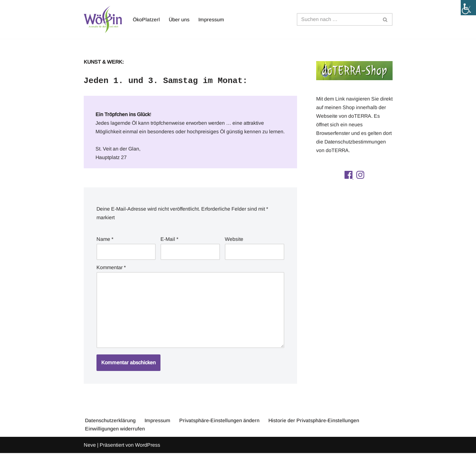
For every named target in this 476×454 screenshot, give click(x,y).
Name (105, 240)
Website (234, 240)
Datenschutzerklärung (110, 421)
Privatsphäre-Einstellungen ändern (220, 421)
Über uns (179, 20)
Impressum (212, 20)
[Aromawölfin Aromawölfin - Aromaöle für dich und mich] (103, 19)
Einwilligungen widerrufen (115, 430)
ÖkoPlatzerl (146, 20)
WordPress (148, 446)
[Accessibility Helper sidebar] (468, 8)
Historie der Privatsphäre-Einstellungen (314, 421)
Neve (90, 446)
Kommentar (111, 268)
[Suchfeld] (337, 19)
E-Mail (169, 240)
